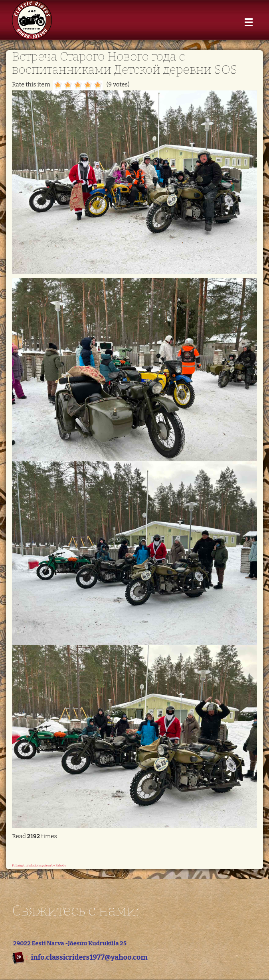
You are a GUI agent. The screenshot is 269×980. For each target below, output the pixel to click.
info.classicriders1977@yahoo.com (89, 957)
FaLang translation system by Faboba (39, 865)
